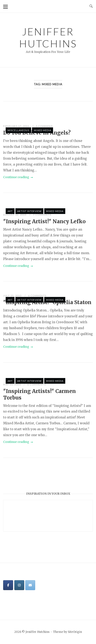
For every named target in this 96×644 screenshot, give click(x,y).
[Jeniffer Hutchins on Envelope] (30, 585)
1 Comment (44, 126)
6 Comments (37, 296)
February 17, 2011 (17, 126)
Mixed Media (43, 130)
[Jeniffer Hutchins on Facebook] (8, 585)
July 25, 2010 (13, 296)
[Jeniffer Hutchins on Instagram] (19, 585)
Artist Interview (29, 211)
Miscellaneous (18, 130)
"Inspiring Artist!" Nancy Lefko (44, 221)
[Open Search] (91, 6)
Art (10, 211)
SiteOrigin (75, 632)
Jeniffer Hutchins (48, 37)
